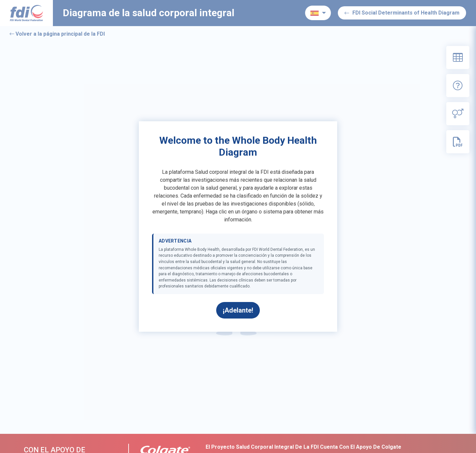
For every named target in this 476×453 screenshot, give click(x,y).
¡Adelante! (238, 310)
